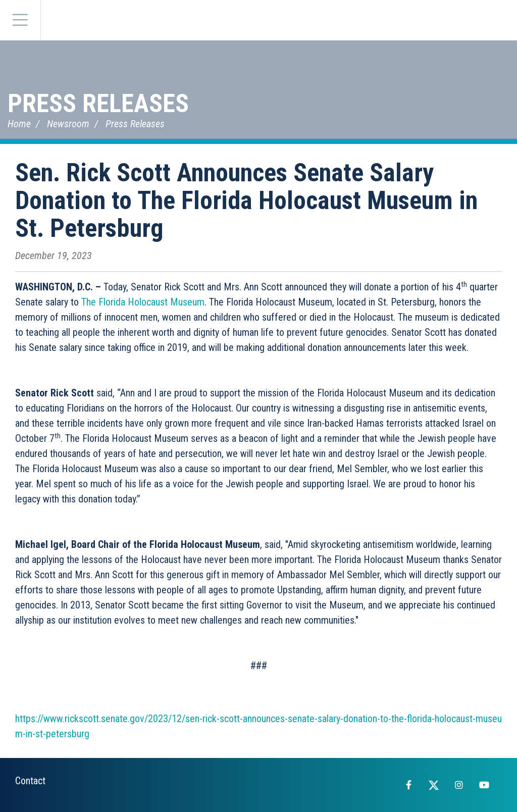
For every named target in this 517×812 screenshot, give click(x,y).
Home (19, 124)
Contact (30, 781)
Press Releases (98, 104)
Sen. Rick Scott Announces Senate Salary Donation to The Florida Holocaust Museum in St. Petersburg (246, 200)
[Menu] (20, 20)
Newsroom (68, 124)
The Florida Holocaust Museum (143, 302)
